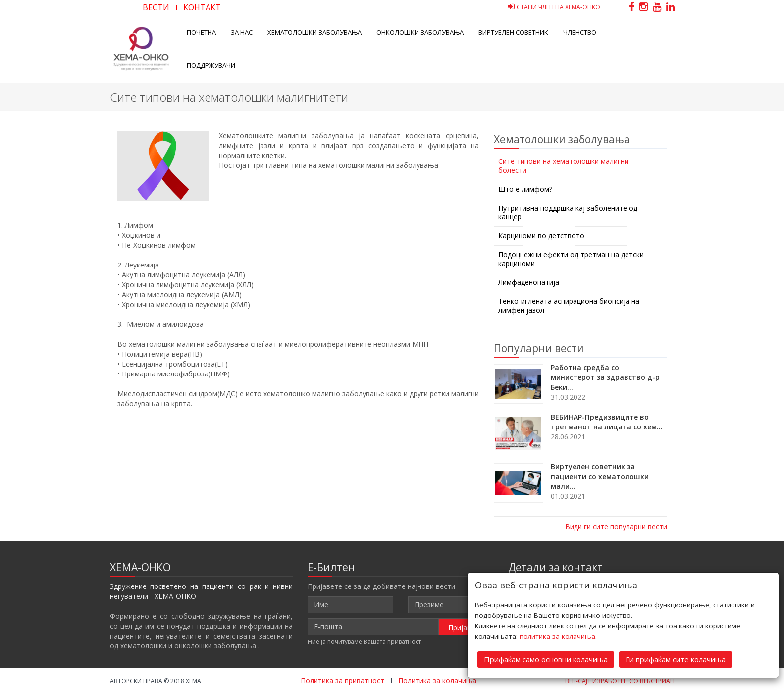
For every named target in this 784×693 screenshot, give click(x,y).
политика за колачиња (557, 636)
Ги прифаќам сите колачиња (676, 659)
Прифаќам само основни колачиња (546, 659)
